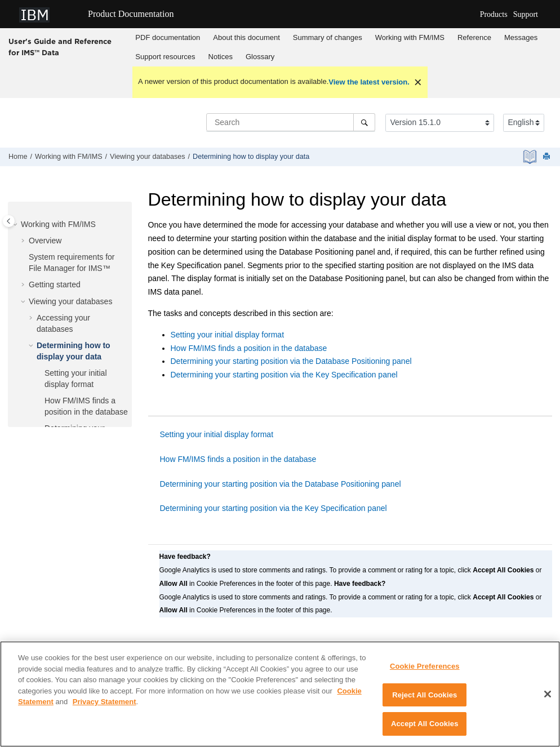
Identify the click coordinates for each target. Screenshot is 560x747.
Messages (521, 37)
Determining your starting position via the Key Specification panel (284, 375)
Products (494, 14)
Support (526, 14)
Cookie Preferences (425, 671)
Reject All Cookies (425, 700)
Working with (410, 37)
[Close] (548, 699)
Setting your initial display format (228, 335)
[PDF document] (531, 157)
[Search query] (291, 122)
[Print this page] (548, 157)
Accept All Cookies (425, 729)
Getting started (55, 284)
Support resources (165, 57)
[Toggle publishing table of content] (9, 221)
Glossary (260, 57)
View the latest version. (369, 82)
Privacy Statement (105, 707)
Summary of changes (328, 37)
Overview (45, 241)
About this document (246, 37)
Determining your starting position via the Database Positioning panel (291, 361)
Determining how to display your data (251, 157)
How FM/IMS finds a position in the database (249, 348)
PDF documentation (168, 37)
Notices (221, 57)
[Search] (364, 122)
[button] (16, 225)
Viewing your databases (148, 157)
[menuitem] (168, 38)
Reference (474, 37)
